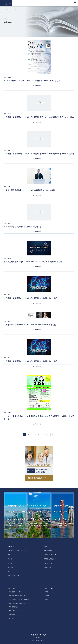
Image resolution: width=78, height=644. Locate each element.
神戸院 (46, 599)
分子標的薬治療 (13, 607)
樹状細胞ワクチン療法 (15, 592)
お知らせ (10, 567)
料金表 (10, 559)
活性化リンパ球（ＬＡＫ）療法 (18, 596)
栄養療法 (11, 618)
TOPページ (11, 546)
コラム (10, 563)
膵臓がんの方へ (48, 550)
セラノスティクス (14, 611)
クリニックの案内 (48, 588)
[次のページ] (53, 435)
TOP (7, 9)
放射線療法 (12, 614)
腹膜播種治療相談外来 (50, 559)
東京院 (46, 592)
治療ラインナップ (13, 588)
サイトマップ (47, 567)
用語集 (45, 546)
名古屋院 (47, 596)
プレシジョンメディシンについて (17, 550)
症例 (9, 555)
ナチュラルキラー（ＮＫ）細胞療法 (19, 599)
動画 (9, 572)
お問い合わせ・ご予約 (14, 576)
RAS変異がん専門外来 (50, 555)
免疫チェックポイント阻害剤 (17, 603)
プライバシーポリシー (50, 563)
